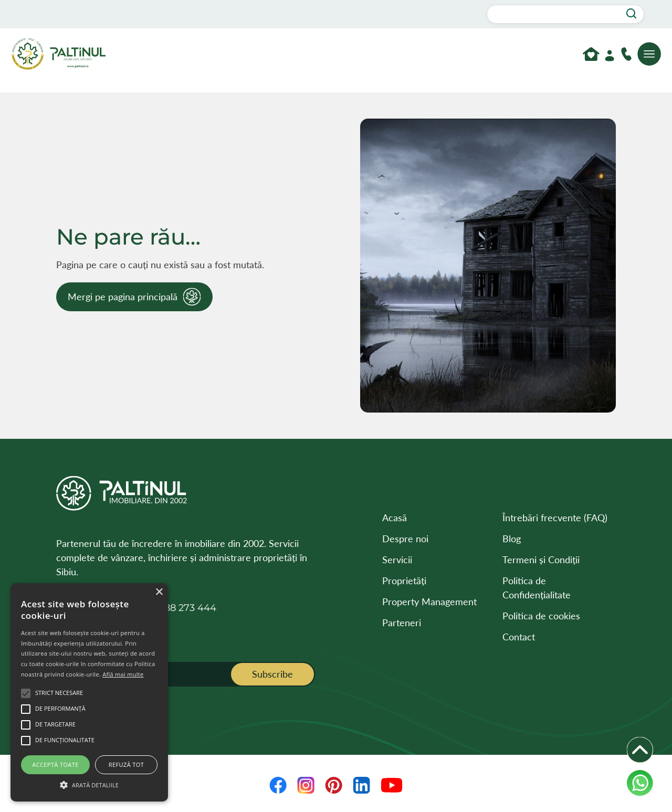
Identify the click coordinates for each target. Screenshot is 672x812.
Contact (519, 637)
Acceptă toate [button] (55, 764)
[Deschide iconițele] (640, 750)
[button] (89, 784)
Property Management (429, 602)
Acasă (395, 518)
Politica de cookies (541, 616)
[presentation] (170, 717)
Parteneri (402, 623)
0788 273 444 (184, 608)
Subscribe (272, 674)
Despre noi (405, 539)
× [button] (159, 592)
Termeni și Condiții (541, 560)
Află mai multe (123, 674)
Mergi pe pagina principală (123, 297)
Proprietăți (404, 581)
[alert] (89, 692)
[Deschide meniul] (649, 54)
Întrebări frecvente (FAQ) (555, 518)
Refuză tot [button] (126, 764)
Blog (512, 539)
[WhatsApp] (640, 783)
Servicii (397, 560)
